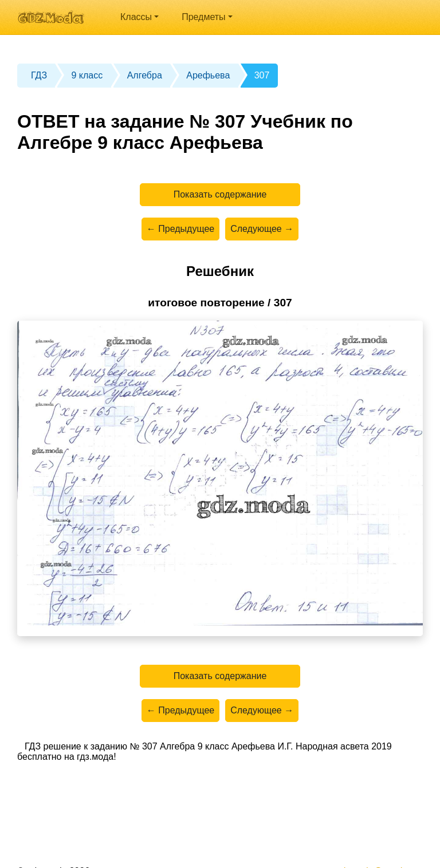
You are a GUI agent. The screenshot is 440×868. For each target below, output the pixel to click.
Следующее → (262, 229)
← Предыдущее (180, 229)
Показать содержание (220, 194)
